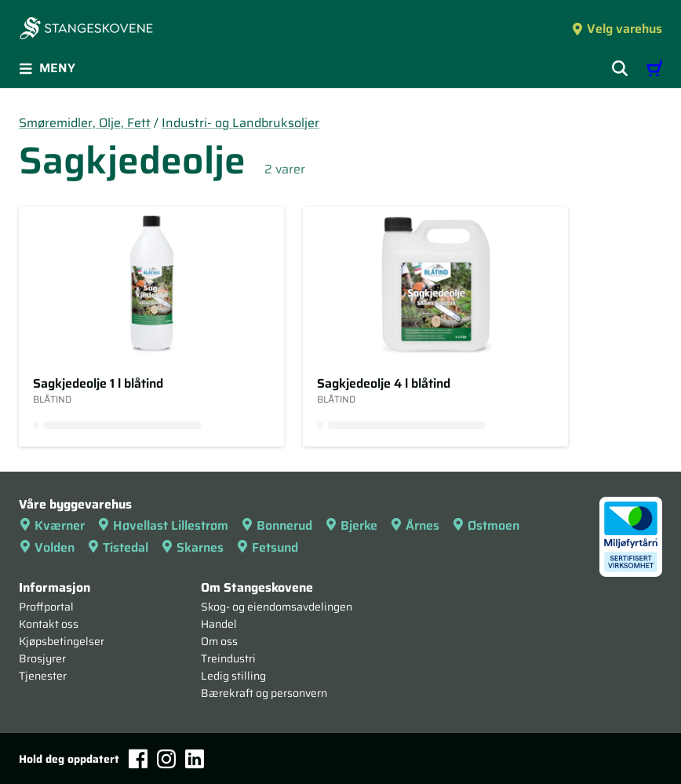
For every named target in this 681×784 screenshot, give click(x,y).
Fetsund (267, 547)
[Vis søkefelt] (620, 68)
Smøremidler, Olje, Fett (85, 123)
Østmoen (486, 525)
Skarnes (192, 547)
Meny (47, 68)
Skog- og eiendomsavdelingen (277, 607)
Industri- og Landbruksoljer (240, 123)
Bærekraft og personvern (264, 693)
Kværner (52, 525)
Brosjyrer (42, 658)
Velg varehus (617, 29)
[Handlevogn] (654, 68)
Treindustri (228, 658)
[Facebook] (138, 758)
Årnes (415, 525)
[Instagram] (166, 759)
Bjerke (351, 525)
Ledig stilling (233, 676)
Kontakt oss (49, 624)
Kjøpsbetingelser (62, 641)
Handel (219, 624)
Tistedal (118, 547)
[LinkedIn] (195, 759)
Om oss (219, 641)
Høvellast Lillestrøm (163, 525)
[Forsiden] (86, 30)
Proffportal (46, 607)
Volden (47, 547)
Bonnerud (277, 525)
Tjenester (43, 676)
